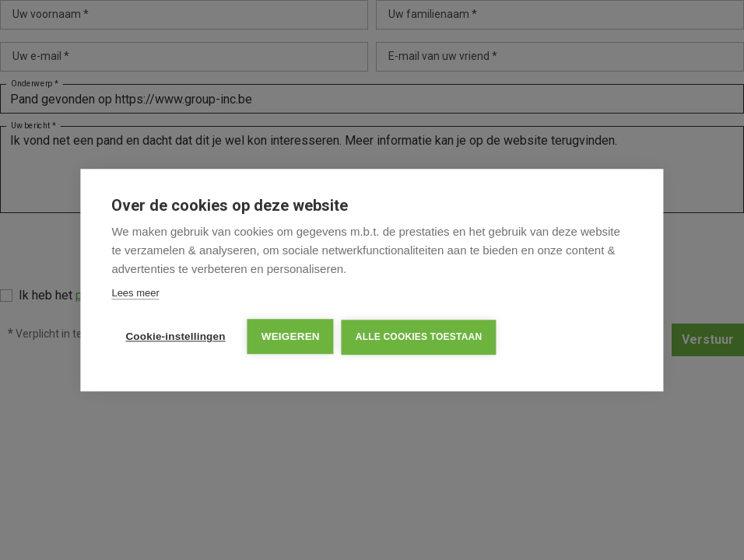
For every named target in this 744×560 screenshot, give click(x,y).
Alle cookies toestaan (419, 337)
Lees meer (135, 293)
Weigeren (291, 336)
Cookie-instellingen (175, 336)
